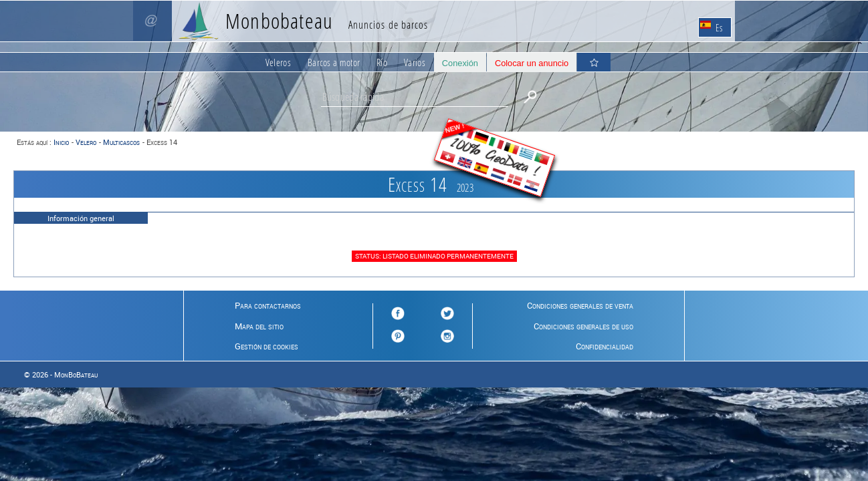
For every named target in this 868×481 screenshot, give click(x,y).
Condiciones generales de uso (583, 326)
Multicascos (121, 142)
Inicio (61, 142)
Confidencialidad (605, 346)
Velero (86, 142)
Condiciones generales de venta (580, 305)
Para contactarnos (268, 305)
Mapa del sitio (259, 326)
